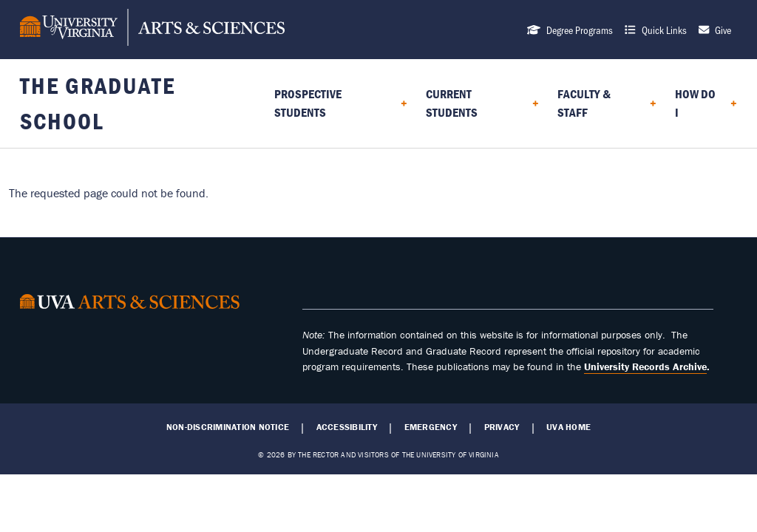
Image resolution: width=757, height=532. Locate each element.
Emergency (431, 427)
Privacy (502, 427)
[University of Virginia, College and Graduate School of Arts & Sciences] (152, 30)
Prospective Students (308, 103)
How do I (695, 103)
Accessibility (347, 427)
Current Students (452, 103)
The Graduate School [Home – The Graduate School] (98, 103)
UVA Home (568, 427)
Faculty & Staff (584, 103)
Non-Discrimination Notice (228, 427)
